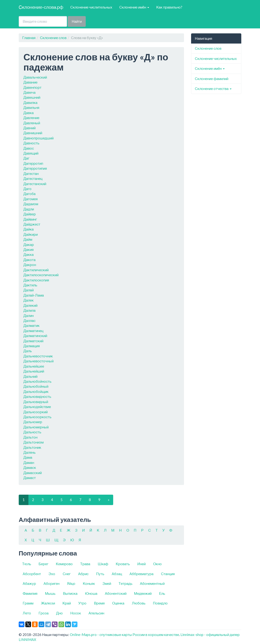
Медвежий (143, 593)
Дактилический (36, 270)
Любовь (139, 603)
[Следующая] (109, 500)
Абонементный (152, 583)
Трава (85, 564)
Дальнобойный (36, 386)
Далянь (29, 452)
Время (99, 603)
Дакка (29, 254)
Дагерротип (33, 163)
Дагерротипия (35, 168)
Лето (27, 613)
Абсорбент (32, 574)
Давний (29, 128)
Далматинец (33, 331)
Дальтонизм (34, 442)
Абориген (52, 583)
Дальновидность (37, 396)
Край (67, 603)
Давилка (30, 102)
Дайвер (30, 214)
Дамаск (30, 467)
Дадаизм (31, 204)
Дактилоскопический (41, 275)
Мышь (50, 593)
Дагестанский (35, 184)
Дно (59, 613)
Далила (29, 310)
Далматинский (35, 336)
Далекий (30, 305)
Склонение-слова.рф (41, 7)
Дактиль (30, 285)
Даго (27, 189)
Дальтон (30, 437)
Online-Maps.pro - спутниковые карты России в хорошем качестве (124, 635)
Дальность (32, 432)
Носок (76, 613)
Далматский (33, 341)
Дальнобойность (37, 381)
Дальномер (33, 422)
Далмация (32, 346)
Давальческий (35, 77)
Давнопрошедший (38, 138)
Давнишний (33, 133)
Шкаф (103, 564)
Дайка (29, 229)
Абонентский (116, 593)
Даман (29, 462)
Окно (157, 564)
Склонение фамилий (212, 79)
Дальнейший (34, 371)
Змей (107, 583)
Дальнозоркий (36, 412)
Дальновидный (36, 402)
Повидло (160, 603)
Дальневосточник (38, 356)
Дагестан (31, 173)
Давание (30, 82)
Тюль (27, 564)
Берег (43, 564)
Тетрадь (126, 583)
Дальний (30, 376)
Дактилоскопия (36, 280)
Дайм (28, 239)
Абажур (29, 583)
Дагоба (29, 194)
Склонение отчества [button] (213, 89)
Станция (168, 574)
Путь (100, 574)
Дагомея (31, 199)
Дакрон (30, 265)
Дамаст (30, 478)
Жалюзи (48, 603)
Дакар (29, 244)
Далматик (31, 325)
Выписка (70, 593)
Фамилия (30, 593)
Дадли (29, 209)
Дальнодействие (37, 407)
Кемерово (64, 564)
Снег (67, 574)
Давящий (31, 153)
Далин (29, 315)
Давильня (31, 107)
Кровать (123, 564)
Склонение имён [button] (134, 7)
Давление (31, 118)
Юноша (91, 593)
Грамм (28, 603)
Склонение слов (53, 38)
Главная (29, 38)
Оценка (118, 603)
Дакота (29, 260)
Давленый (32, 123)
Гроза (44, 613)
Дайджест (32, 224)
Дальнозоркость (37, 417)
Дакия (29, 249)
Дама (28, 457)
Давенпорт (32, 87)
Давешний (32, 97)
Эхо (52, 574)
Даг (26, 158)
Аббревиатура (141, 574)
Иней (141, 564)
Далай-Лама (34, 295)
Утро (82, 603)
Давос (29, 148)
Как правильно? (169, 7)
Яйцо (71, 583)
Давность (31, 143)
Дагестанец (33, 178)
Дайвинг (30, 219)
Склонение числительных (91, 7)
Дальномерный (36, 427)
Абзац (117, 574)
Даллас (29, 320)
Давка (29, 113)
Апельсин (96, 613)
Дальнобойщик (36, 391)
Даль (28, 351)
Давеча (29, 92)
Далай (29, 290)
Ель (162, 593)
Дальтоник (32, 447)
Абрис (83, 574)
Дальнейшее (34, 366)
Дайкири (31, 234)
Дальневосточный (38, 361)
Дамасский (33, 473)
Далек (29, 300)
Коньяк (89, 583)
